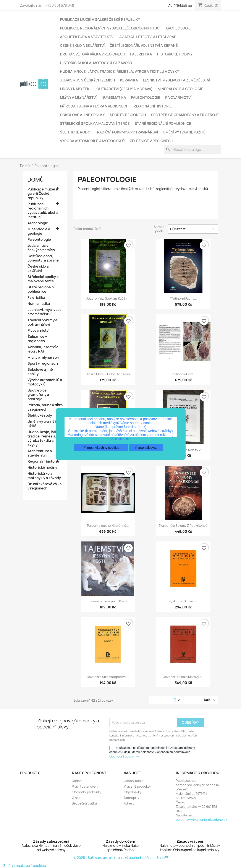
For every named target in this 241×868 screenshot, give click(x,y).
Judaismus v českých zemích (87, 80)
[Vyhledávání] (192, 150)
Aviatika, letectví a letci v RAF (148, 37)
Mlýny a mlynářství (78, 98)
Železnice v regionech (151, 141)
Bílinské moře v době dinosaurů (108, 374)
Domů (36, 180)
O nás (76, 798)
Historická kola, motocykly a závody (96, 63)
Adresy (129, 803)
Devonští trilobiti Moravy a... (184, 677)
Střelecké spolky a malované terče (95, 124)
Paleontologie (146, 98)
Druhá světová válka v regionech (93, 54)
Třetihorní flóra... (183, 374)
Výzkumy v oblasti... (183, 601)
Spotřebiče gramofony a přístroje (185, 115)
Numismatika (114, 98)
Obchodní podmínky (124, 756)
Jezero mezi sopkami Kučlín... (108, 298)
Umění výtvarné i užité (184, 132)
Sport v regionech (128, 115)
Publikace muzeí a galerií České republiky (100, 20)
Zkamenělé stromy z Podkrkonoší (183, 526)
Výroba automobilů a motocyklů (92, 141)
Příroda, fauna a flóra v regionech (94, 106)
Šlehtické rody (75, 132)
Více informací (120, 439)
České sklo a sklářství (82, 46)
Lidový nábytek (75, 89)
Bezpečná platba (84, 803)
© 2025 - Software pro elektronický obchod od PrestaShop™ (121, 858)
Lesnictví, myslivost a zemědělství (176, 80)
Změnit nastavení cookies (25, 866)
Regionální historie (153, 106)
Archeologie (178, 28)
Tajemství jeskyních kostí (108, 601)
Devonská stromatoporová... (108, 677)
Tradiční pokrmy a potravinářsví (126, 132)
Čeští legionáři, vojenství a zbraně (144, 46)
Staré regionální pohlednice (163, 124)
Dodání (77, 781)
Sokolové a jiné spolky (82, 115)
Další (210, 700)
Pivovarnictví (178, 98)
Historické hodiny (175, 54)
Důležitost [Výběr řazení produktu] (193, 229)
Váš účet (132, 773)
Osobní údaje (134, 781)
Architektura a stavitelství (87, 37)
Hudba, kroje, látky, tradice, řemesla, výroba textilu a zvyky (120, 72)
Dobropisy (132, 798)
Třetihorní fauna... (183, 298)
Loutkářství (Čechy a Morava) (124, 89)
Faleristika (141, 54)
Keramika (129, 80)
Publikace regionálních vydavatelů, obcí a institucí (110, 28)
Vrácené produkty (137, 786)
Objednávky (133, 792)
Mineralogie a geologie (180, 89)
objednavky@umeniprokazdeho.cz (201, 820)
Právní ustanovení (85, 786)
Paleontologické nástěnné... (108, 526)
